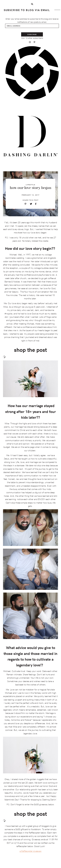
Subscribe (32, 34)
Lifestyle (30, 185)
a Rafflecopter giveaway (31, 851)
